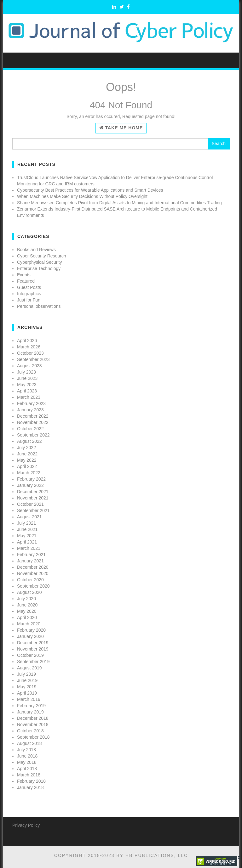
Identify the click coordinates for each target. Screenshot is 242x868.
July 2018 (26, 750)
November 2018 (33, 724)
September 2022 (33, 435)
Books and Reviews (36, 250)
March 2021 (29, 548)
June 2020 (27, 605)
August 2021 (29, 517)
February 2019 (31, 706)
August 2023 (29, 366)
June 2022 (27, 454)
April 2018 (27, 769)
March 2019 (29, 699)
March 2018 (29, 775)
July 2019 (26, 674)
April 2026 (27, 341)
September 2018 (33, 737)
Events (24, 275)
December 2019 (33, 643)
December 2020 (33, 567)
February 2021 (31, 555)
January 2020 (30, 636)
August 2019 (29, 668)
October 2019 (30, 655)
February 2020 (31, 630)
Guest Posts (29, 287)
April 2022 (27, 466)
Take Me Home (121, 128)
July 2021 (26, 523)
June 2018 (27, 756)
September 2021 (33, 510)
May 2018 (27, 762)
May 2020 (27, 611)
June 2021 (27, 529)
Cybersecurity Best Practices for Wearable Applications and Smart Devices (90, 190)
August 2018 (29, 743)
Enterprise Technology (39, 268)
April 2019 (27, 693)
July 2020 (26, 599)
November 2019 (33, 649)
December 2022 (33, 416)
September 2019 (33, 662)
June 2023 (27, 378)
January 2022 (30, 485)
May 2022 (27, 460)
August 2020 (29, 592)
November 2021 (33, 498)
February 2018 (31, 781)
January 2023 (30, 410)
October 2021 (30, 504)
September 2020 (33, 586)
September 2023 (33, 359)
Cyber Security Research (42, 256)
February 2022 (31, 479)
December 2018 (33, 718)
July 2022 (26, 448)
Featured (26, 281)
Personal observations (39, 306)
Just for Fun (29, 300)
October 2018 (30, 731)
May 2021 (27, 536)
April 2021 (27, 542)
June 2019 (27, 680)
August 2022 (29, 441)
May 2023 (27, 385)
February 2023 (31, 403)
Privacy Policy (26, 825)
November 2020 (33, 573)
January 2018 (30, 787)
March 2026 (29, 347)
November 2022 (33, 422)
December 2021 (33, 492)
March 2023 (29, 397)
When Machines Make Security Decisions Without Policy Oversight (82, 196)
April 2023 (27, 391)
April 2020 (27, 617)
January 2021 (30, 561)
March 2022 (29, 473)
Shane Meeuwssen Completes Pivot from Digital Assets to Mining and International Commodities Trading (119, 203)
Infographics (29, 294)
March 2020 (29, 624)
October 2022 (30, 429)
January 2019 (30, 712)
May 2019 (27, 687)
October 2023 (30, 353)
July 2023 (26, 372)
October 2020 (30, 580)
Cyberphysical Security (39, 262)
